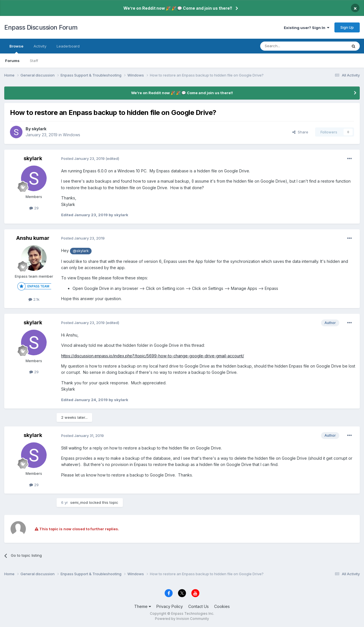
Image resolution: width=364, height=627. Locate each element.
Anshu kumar (33, 238)
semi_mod (79, 502)
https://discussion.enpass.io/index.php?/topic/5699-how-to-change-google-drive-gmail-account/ (153, 356)
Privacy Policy (170, 606)
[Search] (289, 46)
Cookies (222, 606)
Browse (16, 49)
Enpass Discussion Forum (41, 27)
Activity (40, 46)
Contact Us (198, 606)
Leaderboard (68, 46)
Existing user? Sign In (307, 28)
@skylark (81, 251)
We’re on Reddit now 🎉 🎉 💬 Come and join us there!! (178, 8)
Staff (34, 61)
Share (300, 132)
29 (34, 208)
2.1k (34, 299)
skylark (39, 129)
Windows (72, 135)
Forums (12, 61)
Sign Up (347, 27)
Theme (143, 606)
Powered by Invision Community (182, 619)
